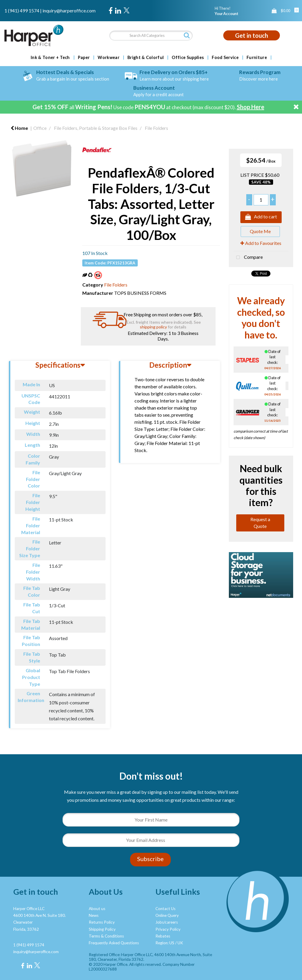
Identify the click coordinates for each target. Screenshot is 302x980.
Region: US (165, 943)
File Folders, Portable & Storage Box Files (96, 128)
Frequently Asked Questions (114, 943)
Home (19, 128)
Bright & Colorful (146, 58)
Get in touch (252, 35)
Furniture (257, 58)
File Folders (156, 128)
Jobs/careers (167, 922)
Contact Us (165, 909)
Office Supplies (188, 58)
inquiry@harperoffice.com (69, 10)
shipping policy (153, 327)
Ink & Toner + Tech (50, 58)
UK (180, 943)
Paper (84, 58)
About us (97, 909)
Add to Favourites (261, 243)
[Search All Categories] (151, 36)
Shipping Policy (102, 929)
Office (40, 128)
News (94, 915)
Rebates (163, 936)
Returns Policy (102, 922)
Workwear (109, 58)
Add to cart (261, 217)
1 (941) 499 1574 (22, 10)
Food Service (225, 58)
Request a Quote (260, 523)
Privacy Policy (168, 929)
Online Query (167, 915)
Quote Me (260, 231)
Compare (248, 258)
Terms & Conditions (106, 936)
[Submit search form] (187, 35)
